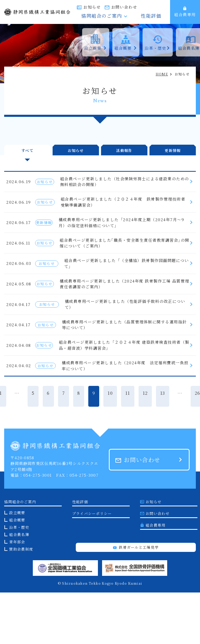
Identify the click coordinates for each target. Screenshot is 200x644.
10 (110, 445)
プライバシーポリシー (92, 565)
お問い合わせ (153, 7)
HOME (162, 74)
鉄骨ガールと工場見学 (136, 599)
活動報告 (124, 149)
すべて (27, 149)
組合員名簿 (19, 586)
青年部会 (17, 593)
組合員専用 (185, 12)
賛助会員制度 (21, 601)
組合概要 (17, 571)
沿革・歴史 (19, 579)
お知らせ (121, 7)
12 (145, 445)
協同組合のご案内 (123, 17)
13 (163, 445)
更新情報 (173, 149)
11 (128, 445)
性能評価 (157, 17)
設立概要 (17, 564)
